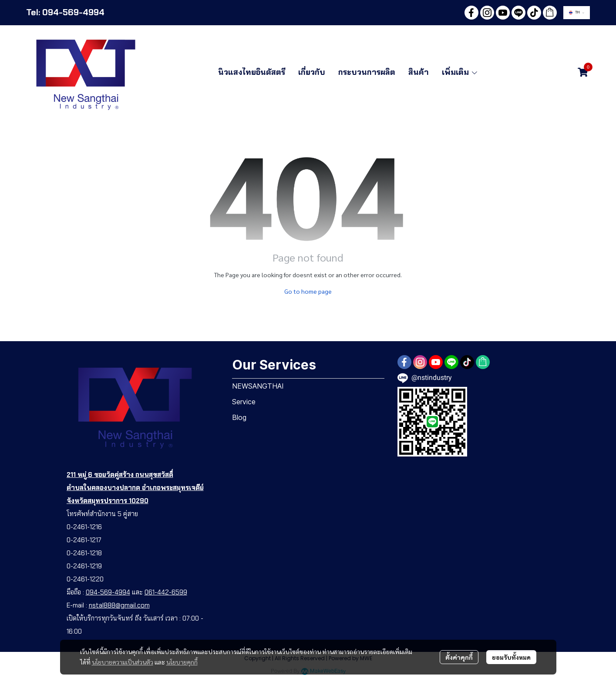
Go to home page (308, 291)
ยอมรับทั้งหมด (511, 657)
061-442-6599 (166, 592)
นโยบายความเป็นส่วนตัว (123, 662)
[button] (577, 13)
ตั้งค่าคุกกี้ (459, 657)
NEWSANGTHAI (258, 386)
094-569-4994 (108, 592)
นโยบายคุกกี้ (182, 662)
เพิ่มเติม (460, 72)
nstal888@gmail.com (119, 605)
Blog (239, 417)
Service (244, 402)
